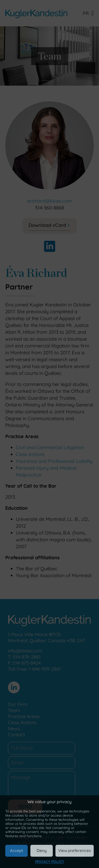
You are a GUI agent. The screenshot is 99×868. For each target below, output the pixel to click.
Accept (16, 850)
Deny (42, 850)
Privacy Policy (49, 862)
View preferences (75, 850)
